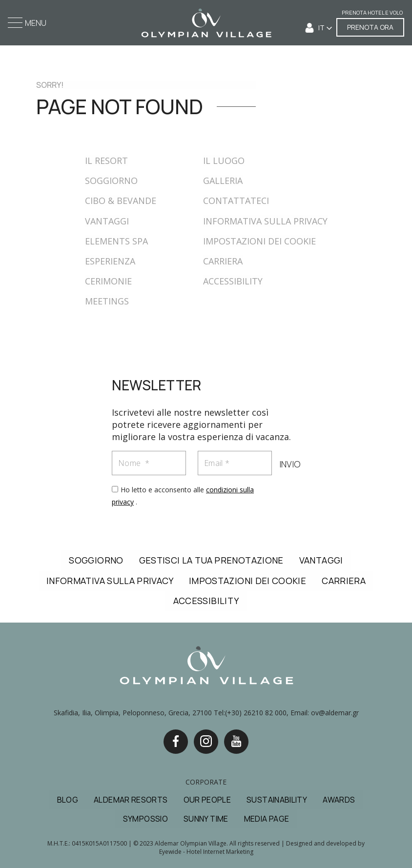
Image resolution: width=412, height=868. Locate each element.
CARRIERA (223, 261)
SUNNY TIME (206, 819)
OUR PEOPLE (207, 800)
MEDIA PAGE (267, 819)
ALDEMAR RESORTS (131, 800)
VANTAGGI (107, 221)
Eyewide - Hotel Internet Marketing (206, 852)
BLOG (68, 800)
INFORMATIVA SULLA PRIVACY (265, 221)
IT (322, 28)
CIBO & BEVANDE (121, 201)
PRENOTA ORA (370, 27)
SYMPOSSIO (145, 819)
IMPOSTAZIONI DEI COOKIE (259, 241)
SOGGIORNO (111, 181)
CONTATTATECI (236, 201)
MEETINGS (107, 301)
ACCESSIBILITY (233, 281)
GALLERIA (223, 181)
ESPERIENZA (110, 261)
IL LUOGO (224, 161)
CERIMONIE (108, 281)
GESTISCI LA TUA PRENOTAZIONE (211, 560)
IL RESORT (106, 161)
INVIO (289, 464)
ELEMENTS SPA (116, 241)
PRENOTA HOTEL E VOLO (372, 13)
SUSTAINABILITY (277, 800)
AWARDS (339, 800)
